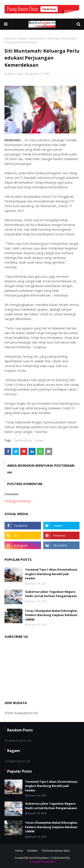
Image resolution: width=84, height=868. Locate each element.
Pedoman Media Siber (56, 851)
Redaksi (32, 851)
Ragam (22, 38)
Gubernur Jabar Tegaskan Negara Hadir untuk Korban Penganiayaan (51, 594)
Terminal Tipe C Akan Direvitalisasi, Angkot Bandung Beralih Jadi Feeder (52, 574)
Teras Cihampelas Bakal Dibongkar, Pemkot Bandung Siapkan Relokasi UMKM (52, 615)
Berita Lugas (15, 74)
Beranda (10, 38)
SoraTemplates (39, 858)
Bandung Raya (23, 440)
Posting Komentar (18, 501)
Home (19, 851)
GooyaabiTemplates (42, 862)
